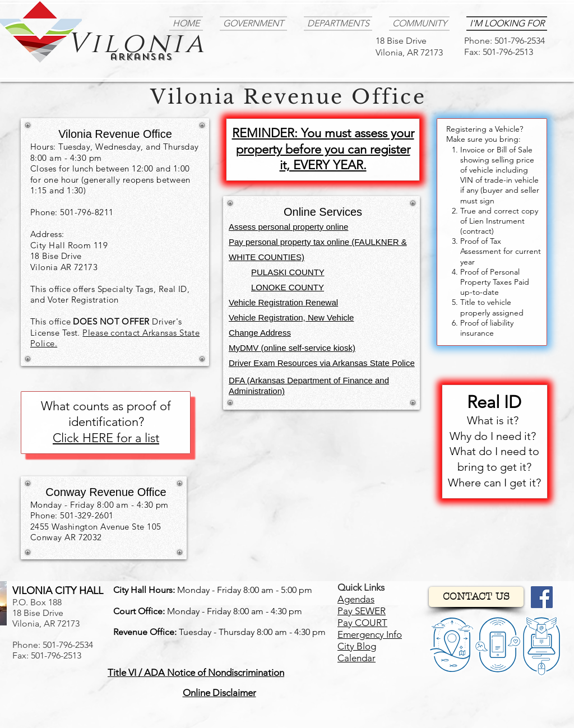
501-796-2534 (520, 41)
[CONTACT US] (476, 597)
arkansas (141, 57)
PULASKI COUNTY (288, 272)
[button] (196, 673)
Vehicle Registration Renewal (283, 302)
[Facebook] (542, 597)
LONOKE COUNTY (288, 287)
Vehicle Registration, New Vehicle (291, 317)
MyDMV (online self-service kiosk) (292, 348)
